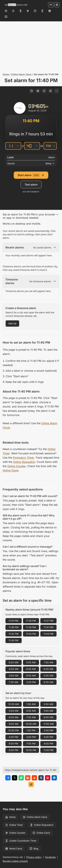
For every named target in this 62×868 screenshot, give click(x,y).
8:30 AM (48, 682)
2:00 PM (49, 730)
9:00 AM (31, 676)
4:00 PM (31, 737)
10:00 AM (31, 724)
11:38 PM (14, 627)
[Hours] (10, 146)
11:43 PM (31, 634)
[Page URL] (31, 770)
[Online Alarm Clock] (6, 11)
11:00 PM (48, 750)
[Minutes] (29, 146)
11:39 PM (31, 627)
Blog (34, 849)
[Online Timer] (13, 11)
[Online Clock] (35, 11)
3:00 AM (14, 676)
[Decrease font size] (44, 91)
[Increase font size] (50, 91)
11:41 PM (49, 627)
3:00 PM (31, 682)
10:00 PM (31, 750)
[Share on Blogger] (28, 778)
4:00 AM (14, 669)
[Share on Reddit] (34, 778)
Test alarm (31, 185)
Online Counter (16, 466)
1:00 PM (31, 730)
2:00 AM (48, 704)
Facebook (50, 857)
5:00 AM (31, 662)
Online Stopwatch (24, 462)
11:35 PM (13, 621)
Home (6, 74)
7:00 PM (31, 744)
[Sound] (31, 163)
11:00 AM (49, 724)
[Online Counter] (28, 11)
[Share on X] (15, 778)
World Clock (14, 849)
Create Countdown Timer (21, 841)
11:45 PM (13, 640)
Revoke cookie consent (15, 861)
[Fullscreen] (57, 91)
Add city (12, 324)
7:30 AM (13, 682)
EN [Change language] (51, 5)
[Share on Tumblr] (41, 778)
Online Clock (11, 470)
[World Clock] (50, 11)
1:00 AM (31, 704)
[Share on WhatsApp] (21, 778)
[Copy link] (31, 784)
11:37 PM (49, 621)
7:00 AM (49, 662)
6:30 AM (48, 669)
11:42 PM (14, 634)
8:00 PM (49, 744)
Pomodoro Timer (23, 458)
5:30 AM (49, 676)
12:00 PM (13, 730)
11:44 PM (48, 634)
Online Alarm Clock (21, 74)
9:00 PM (13, 750)
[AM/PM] (50, 146)
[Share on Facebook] (8, 778)
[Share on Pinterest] (48, 778)
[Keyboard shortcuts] (32, 91)
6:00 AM (14, 662)
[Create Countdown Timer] (42, 11)
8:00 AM (31, 669)
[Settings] (57, 5)
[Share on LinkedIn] (54, 778)
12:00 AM (14, 704)
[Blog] (6, 17)
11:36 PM (31, 621)
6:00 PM (13, 744)
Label (10, 157)
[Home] (16, 5)
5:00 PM (48, 737)
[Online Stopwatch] (21, 11)
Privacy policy (34, 857)
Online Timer (14, 825)
